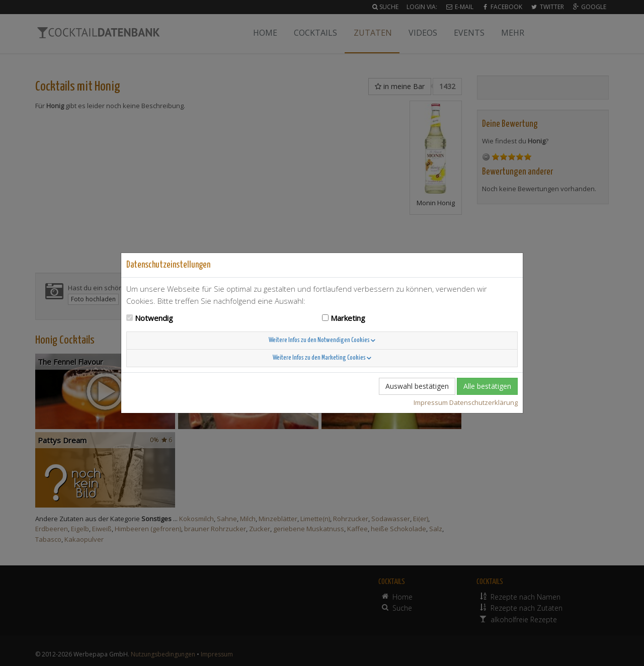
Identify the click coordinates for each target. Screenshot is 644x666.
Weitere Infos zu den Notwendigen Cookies (322, 340)
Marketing (348, 318)
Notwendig (154, 318)
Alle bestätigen (487, 386)
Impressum (431, 402)
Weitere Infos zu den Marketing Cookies (322, 358)
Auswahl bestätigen (417, 386)
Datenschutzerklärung (484, 402)
